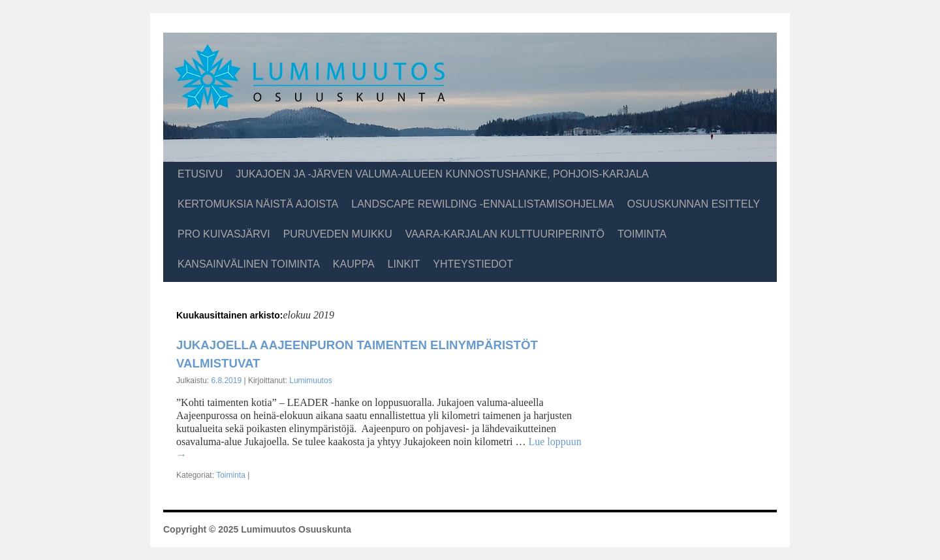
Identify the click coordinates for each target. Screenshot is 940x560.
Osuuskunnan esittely (694, 204)
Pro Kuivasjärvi (224, 234)
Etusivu (200, 174)
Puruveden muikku (338, 234)
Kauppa (354, 264)
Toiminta (642, 234)
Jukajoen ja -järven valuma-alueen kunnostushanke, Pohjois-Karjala (442, 174)
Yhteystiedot (473, 264)
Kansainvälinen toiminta (249, 264)
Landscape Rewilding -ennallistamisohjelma (482, 204)
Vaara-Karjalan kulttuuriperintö (505, 234)
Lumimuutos (310, 381)
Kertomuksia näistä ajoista (258, 204)
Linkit (404, 264)
